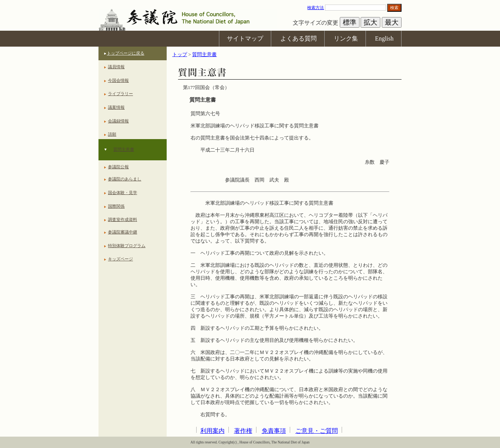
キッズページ (120, 259)
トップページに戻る (126, 53)
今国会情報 (118, 80)
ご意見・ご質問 (317, 431)
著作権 (243, 431)
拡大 (370, 22)
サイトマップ (245, 38)
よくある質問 (298, 38)
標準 (350, 22)
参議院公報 (118, 167)
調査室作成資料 (123, 219)
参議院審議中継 (123, 232)
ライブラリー (120, 94)
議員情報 (116, 67)
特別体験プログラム (127, 246)
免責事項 (274, 431)
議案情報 (116, 107)
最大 (392, 22)
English (384, 38)
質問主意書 (124, 149)
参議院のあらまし (125, 179)
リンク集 (346, 38)
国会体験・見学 (123, 193)
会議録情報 (118, 121)
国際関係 (116, 206)
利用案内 (212, 431)
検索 (394, 8)
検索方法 (316, 8)
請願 (112, 134)
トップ (180, 55)
